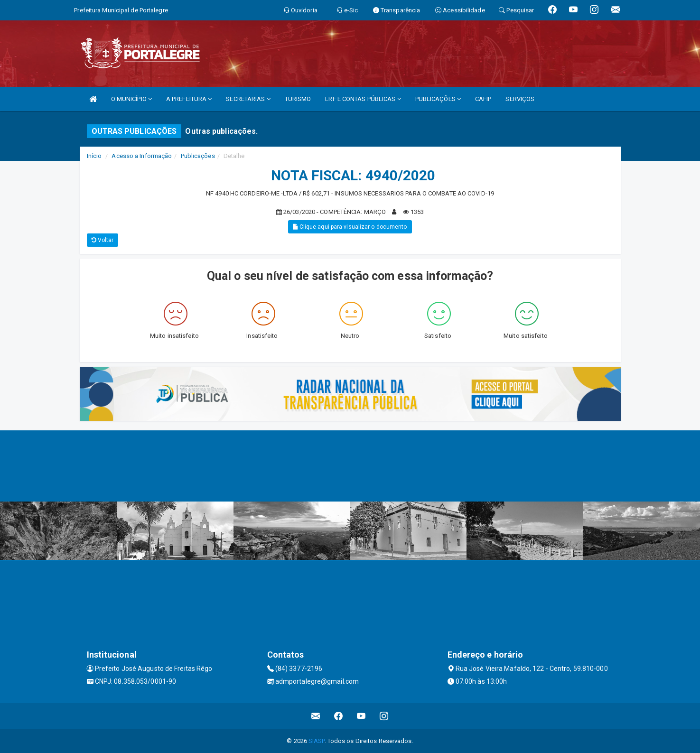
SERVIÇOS (520, 99)
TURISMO (298, 99)
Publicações (198, 156)
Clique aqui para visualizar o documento (350, 227)
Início (94, 156)
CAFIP (483, 99)
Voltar (103, 240)
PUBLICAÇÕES (438, 99)
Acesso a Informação (142, 156)
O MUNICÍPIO (131, 99)
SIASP (317, 741)
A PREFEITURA (189, 99)
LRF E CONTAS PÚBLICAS (363, 99)
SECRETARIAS (248, 99)
